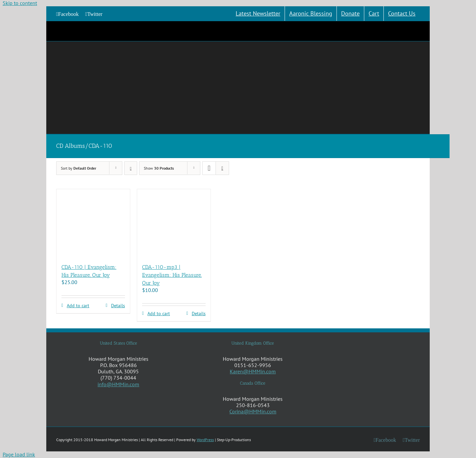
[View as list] (222, 168)
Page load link (19, 454)
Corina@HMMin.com (253, 411)
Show (159, 168)
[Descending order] (131, 168)
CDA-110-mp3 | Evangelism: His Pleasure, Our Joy (172, 275)
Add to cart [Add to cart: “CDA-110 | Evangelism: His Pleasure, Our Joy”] (78, 306)
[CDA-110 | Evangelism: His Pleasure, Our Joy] (93, 223)
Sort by (79, 168)
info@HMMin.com (118, 384)
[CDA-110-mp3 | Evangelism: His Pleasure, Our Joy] (174, 223)
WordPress (205, 440)
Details (118, 306)
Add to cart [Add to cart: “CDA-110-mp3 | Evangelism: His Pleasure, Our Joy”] (159, 314)
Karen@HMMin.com (253, 371)
